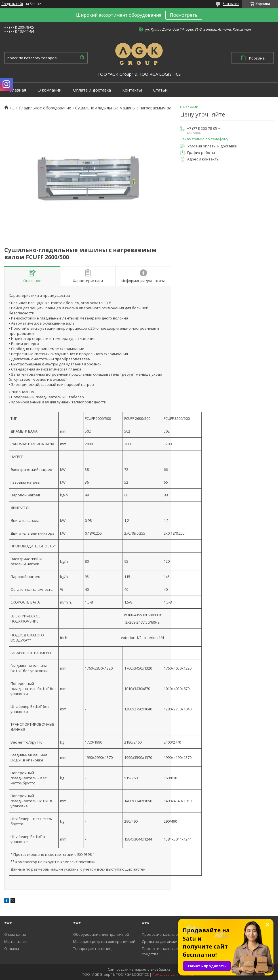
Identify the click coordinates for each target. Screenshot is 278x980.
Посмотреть (184, 15)
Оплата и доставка (92, 90)
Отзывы (12, 949)
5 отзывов (231, 4)
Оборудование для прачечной (101, 934)
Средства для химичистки (165, 941)
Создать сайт (12, 4)
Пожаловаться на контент (174, 974)
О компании (50, 90)
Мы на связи (15, 941)
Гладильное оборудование (45, 108)
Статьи (160, 90)
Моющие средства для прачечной (104, 941)
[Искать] (82, 58)
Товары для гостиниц (92, 949)
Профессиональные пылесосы (169, 934)
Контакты (132, 90)
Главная (18, 90)
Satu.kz (165, 969)
